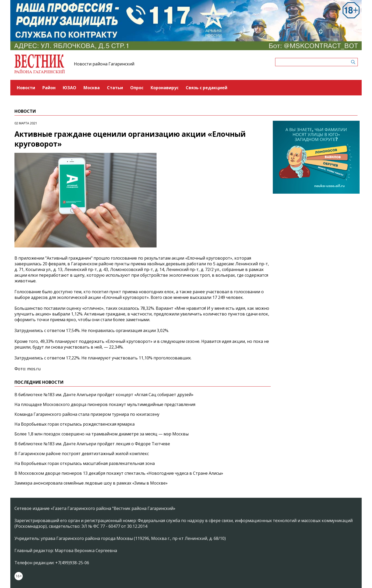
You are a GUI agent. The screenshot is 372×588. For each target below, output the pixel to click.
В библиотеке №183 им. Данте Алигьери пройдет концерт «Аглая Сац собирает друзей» (104, 395)
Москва (92, 88)
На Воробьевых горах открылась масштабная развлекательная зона (85, 463)
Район (49, 88)
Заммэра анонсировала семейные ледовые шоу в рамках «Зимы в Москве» (91, 483)
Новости (26, 88)
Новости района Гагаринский (104, 64)
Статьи (115, 88)
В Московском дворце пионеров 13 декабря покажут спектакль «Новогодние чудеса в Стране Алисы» (119, 473)
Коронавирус (165, 88)
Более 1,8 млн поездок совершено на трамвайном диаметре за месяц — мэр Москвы (102, 434)
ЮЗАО (69, 88)
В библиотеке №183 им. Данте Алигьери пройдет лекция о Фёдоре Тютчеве (92, 444)
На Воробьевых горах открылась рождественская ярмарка (75, 424)
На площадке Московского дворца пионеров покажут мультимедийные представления (105, 404)
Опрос (137, 88)
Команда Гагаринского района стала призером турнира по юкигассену (87, 414)
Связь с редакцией (207, 88)
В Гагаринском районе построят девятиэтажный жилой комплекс (82, 454)
